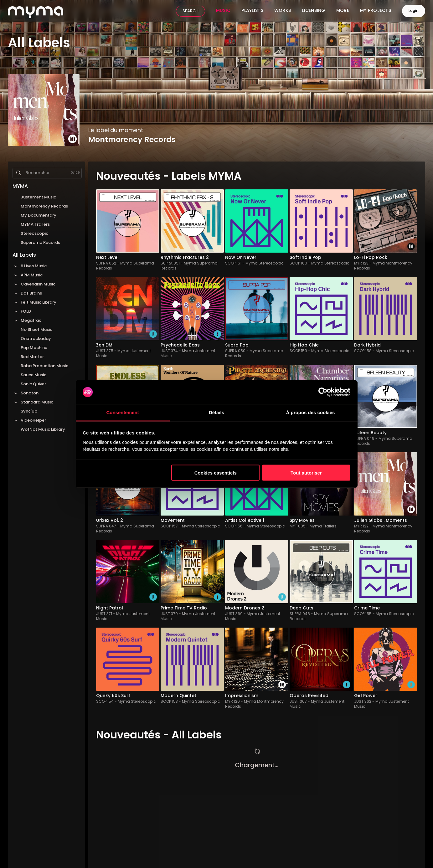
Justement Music (38, 197)
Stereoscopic (34, 234)
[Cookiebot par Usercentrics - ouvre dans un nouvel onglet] (323, 392)
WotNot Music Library (43, 430)
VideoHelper (29, 421)
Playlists (252, 11)
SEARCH (191, 11)
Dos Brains (27, 293)
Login (414, 11)
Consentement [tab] (122, 412)
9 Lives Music (30, 266)
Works (283, 11)
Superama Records (40, 243)
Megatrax (27, 321)
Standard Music (33, 402)
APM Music (28, 275)
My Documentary (39, 216)
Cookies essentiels (216, 473)
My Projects (376, 11)
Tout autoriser (306, 473)
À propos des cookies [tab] (311, 412)
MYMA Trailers (35, 225)
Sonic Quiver (33, 384)
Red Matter (32, 357)
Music (223, 11)
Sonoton (26, 393)
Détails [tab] (217, 412)
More (343, 11)
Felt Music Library (34, 303)
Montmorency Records (44, 206)
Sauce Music (34, 375)
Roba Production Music (44, 366)
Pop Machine (34, 348)
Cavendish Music (34, 284)
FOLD (22, 312)
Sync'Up (29, 411)
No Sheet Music (36, 330)
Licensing (314, 11)
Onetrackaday (36, 339)
